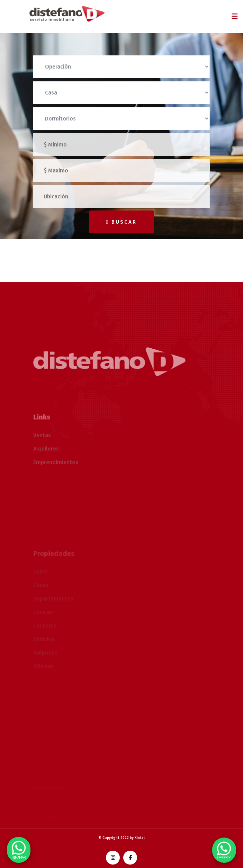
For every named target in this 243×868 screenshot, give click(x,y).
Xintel (140, 838)
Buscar (121, 222)
